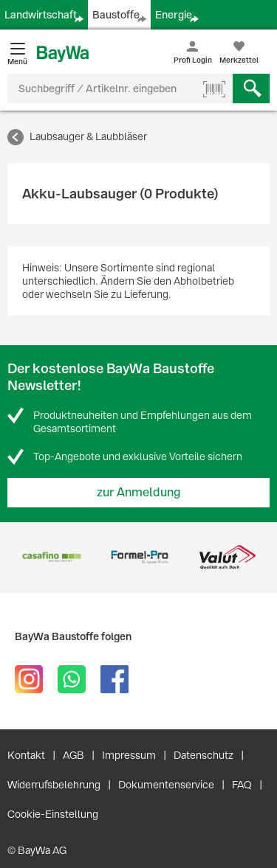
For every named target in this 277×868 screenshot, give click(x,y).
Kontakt (26, 755)
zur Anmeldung (139, 492)
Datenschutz (204, 755)
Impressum (129, 755)
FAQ (242, 785)
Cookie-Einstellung (53, 814)
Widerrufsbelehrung (54, 785)
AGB (73, 755)
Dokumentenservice (166, 785)
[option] (51, 557)
